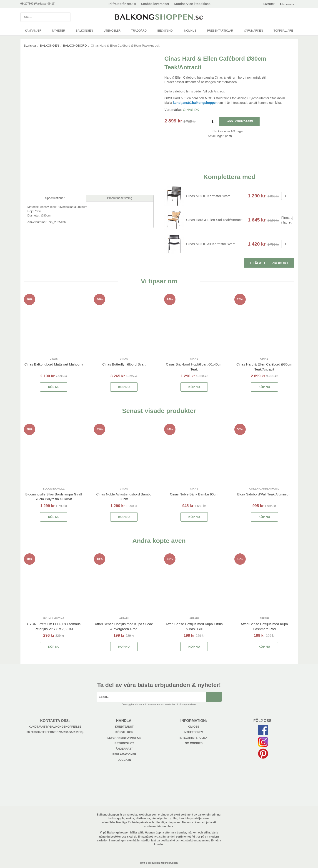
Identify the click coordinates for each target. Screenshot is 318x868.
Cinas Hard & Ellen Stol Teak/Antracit (214, 220)
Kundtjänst (124, 727)
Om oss (194, 727)
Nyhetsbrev (194, 732)
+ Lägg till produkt (269, 263)
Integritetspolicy (194, 738)
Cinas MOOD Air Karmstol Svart (210, 244)
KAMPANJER (33, 31)
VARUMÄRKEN (253, 31)
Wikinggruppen (169, 863)
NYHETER (59, 31)
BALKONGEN (84, 31)
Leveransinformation (124, 738)
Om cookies (194, 743)
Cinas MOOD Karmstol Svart (208, 196)
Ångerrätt (124, 749)
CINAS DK (191, 110)
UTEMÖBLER (112, 31)
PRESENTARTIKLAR (220, 31)
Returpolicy (124, 743)
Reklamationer (124, 754)
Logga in (124, 760)
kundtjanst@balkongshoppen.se (55, 727)
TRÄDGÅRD (139, 31)
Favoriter (269, 4)
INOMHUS (190, 31)
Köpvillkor (124, 732)
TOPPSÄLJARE (283, 31)
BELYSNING (165, 31)
